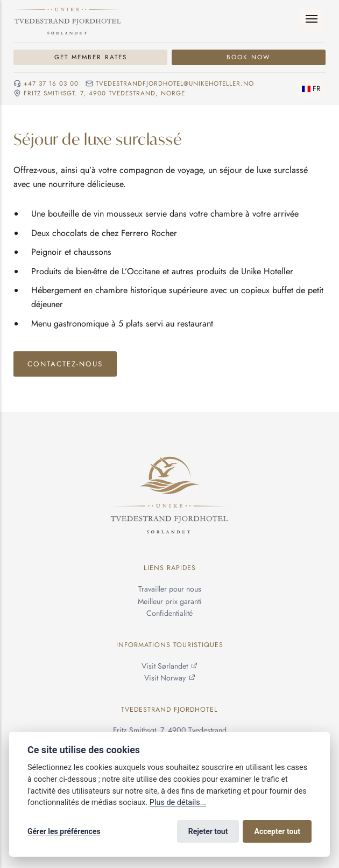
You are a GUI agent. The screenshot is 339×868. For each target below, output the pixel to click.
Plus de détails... (178, 803)
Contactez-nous (65, 364)
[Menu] (312, 19)
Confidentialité (169, 613)
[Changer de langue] (311, 89)
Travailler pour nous (170, 589)
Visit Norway (165, 678)
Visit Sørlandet (165, 666)
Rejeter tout (208, 831)
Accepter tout (277, 831)
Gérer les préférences (64, 831)
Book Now (249, 57)
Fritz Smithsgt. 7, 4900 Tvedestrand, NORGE (104, 93)
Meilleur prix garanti (170, 601)
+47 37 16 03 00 (51, 84)
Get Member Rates (91, 57)
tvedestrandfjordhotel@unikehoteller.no (175, 84)
